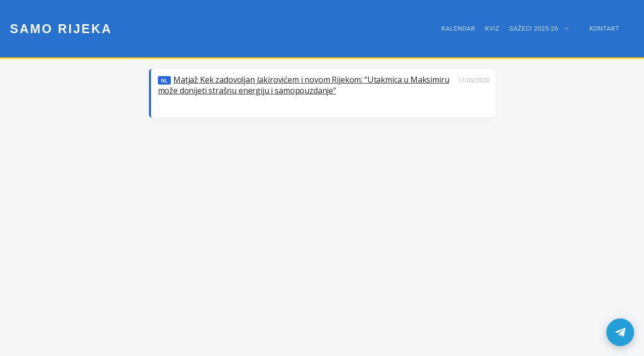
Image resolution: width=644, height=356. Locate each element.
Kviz (492, 28)
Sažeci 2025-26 (545, 29)
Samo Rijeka (61, 29)
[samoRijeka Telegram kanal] (620, 332)
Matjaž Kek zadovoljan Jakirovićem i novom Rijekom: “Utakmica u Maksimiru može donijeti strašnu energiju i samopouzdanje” (304, 85)
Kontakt (604, 28)
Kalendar (458, 28)
